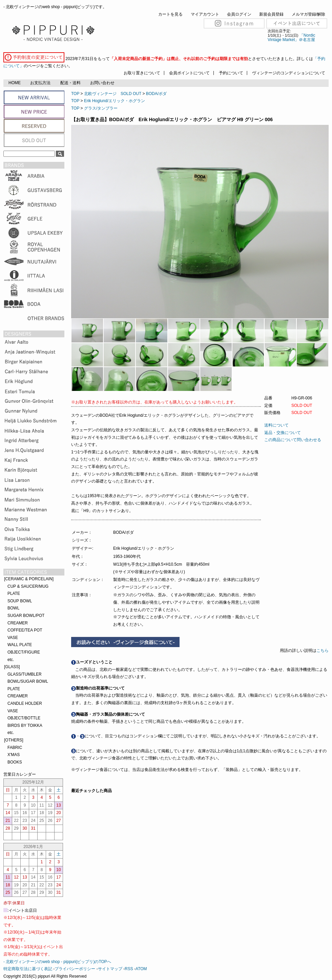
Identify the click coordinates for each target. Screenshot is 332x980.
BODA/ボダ (156, 94)
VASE (13, 638)
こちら (323, 651)
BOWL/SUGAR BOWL (28, 681)
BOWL (13, 608)
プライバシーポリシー (75, 969)
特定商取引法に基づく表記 (28, 969)
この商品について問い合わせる (293, 440)
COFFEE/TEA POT (25, 630)
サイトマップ (110, 969)
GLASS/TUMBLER (25, 674)
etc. (11, 660)
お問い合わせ (102, 83)
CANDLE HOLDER (25, 703)
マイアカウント (205, 14)
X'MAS (14, 755)
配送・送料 (70, 83)
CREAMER (18, 623)
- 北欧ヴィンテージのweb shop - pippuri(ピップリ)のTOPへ (57, 962)
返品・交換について (283, 433)
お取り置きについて (142, 73)
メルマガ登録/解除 (308, 14)
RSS (129, 969)
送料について (276, 425)
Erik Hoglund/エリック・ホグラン (115, 101)
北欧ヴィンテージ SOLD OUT (113, 94)
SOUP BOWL (20, 601)
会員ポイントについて (189, 73)
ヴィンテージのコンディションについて (289, 73)
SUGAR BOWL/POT (26, 616)
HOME (15, 83)
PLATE (14, 593)
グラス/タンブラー (101, 108)
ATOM (141, 969)
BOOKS (15, 762)
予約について (231, 73)
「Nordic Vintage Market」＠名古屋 (292, 37)
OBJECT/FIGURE (24, 652)
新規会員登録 (271, 14)
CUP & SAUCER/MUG (28, 586)
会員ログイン (239, 14)
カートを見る (170, 14)
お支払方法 (40, 83)
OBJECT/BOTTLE (24, 718)
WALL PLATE (20, 645)
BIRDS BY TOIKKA (25, 725)
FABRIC (15, 748)
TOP (75, 94)
